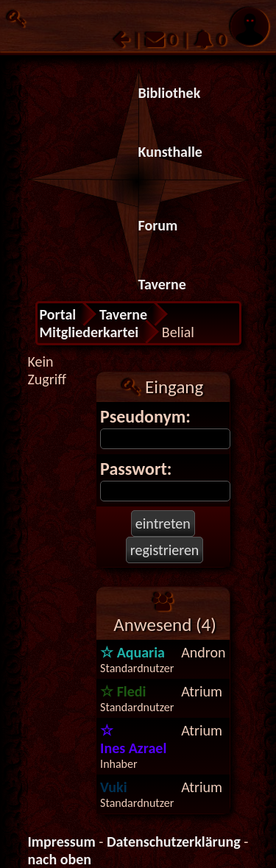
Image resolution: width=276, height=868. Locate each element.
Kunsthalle (170, 152)
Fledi (123, 691)
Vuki (114, 787)
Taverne (162, 284)
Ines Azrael (133, 739)
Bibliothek (170, 93)
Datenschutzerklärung (174, 841)
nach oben (60, 859)
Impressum (62, 841)
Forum (158, 225)
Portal (58, 314)
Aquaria (132, 652)
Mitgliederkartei (89, 332)
